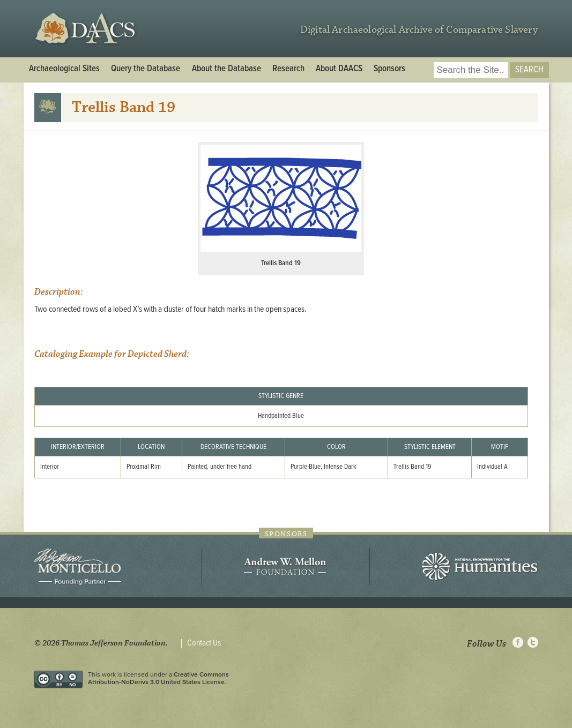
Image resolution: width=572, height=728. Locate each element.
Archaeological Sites (64, 69)
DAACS (87, 29)
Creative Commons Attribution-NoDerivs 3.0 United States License (158, 678)
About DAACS (339, 69)
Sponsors (389, 69)
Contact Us (204, 643)
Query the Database (146, 69)
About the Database (226, 69)
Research (288, 69)
